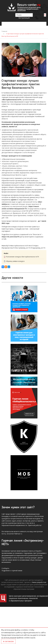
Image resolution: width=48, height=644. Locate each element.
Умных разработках (39, 582)
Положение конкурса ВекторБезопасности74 (22, 257)
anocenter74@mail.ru (14, 534)
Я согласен (8, 641)
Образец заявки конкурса (15, 261)
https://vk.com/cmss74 (10, 237)
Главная (4, 31)
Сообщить (5, 568)
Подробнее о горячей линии (12, 571)
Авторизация (24, 18)
